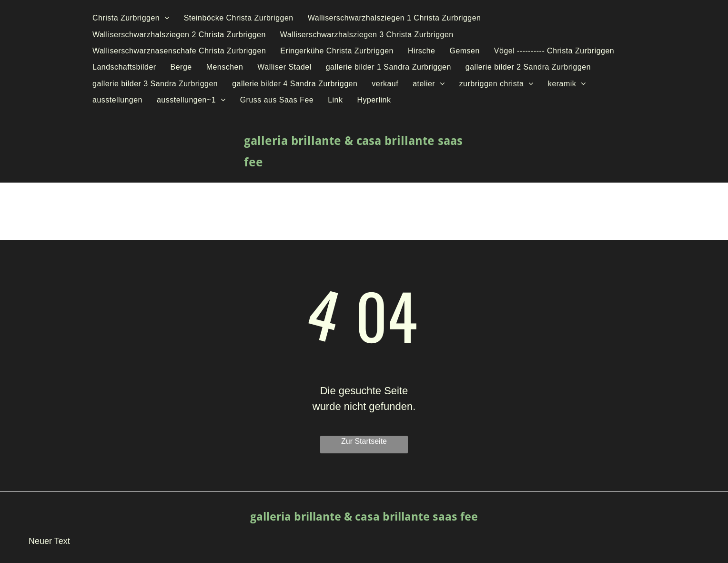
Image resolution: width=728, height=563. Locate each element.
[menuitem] (131, 18)
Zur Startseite (364, 441)
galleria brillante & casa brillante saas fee (364, 517)
